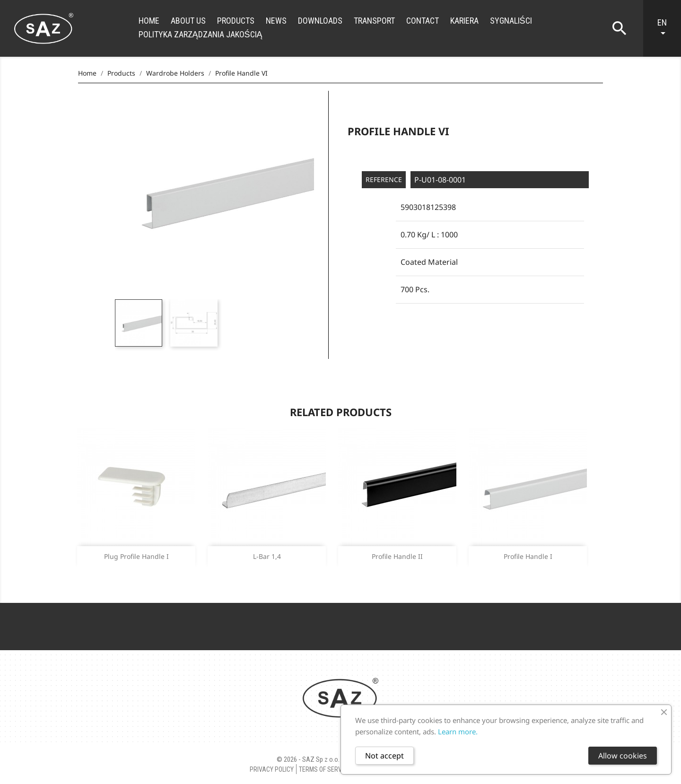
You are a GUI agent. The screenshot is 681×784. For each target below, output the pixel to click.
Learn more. (458, 732)
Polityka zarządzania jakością (201, 34)
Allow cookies (623, 756)
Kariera (464, 21)
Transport (374, 21)
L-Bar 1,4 (267, 556)
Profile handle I (528, 556)
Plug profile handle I (136, 556)
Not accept (384, 756)
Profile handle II (397, 556)
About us (188, 21)
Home (149, 21)
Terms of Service (325, 769)
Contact (423, 21)
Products (236, 21)
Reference (384, 179)
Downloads (320, 21)
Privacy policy (272, 769)
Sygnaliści (511, 21)
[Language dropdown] (667, 28)
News (276, 21)
